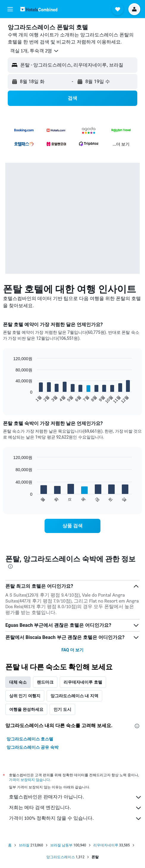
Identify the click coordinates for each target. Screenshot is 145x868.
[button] (10, 9)
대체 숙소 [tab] (18, 682)
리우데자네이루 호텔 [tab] (83, 682)
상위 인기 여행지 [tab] (25, 696)
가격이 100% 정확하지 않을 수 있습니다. (75, 819)
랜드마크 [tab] (45, 682)
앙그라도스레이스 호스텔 (30, 739)
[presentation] (10, 566)
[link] (72, 526)
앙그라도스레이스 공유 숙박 (33, 747)
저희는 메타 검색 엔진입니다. (75, 808)
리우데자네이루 (106, 845)
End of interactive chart (10, 399)
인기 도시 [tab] (62, 709)
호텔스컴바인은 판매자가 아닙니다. (75, 797)
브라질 (24, 845)
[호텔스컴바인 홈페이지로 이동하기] (39, 9)
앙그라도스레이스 (61, 857)
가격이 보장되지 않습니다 (29, 780)
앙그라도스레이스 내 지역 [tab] (74, 696)
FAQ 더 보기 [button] (72, 650)
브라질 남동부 (61, 845)
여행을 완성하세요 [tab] (26, 709)
